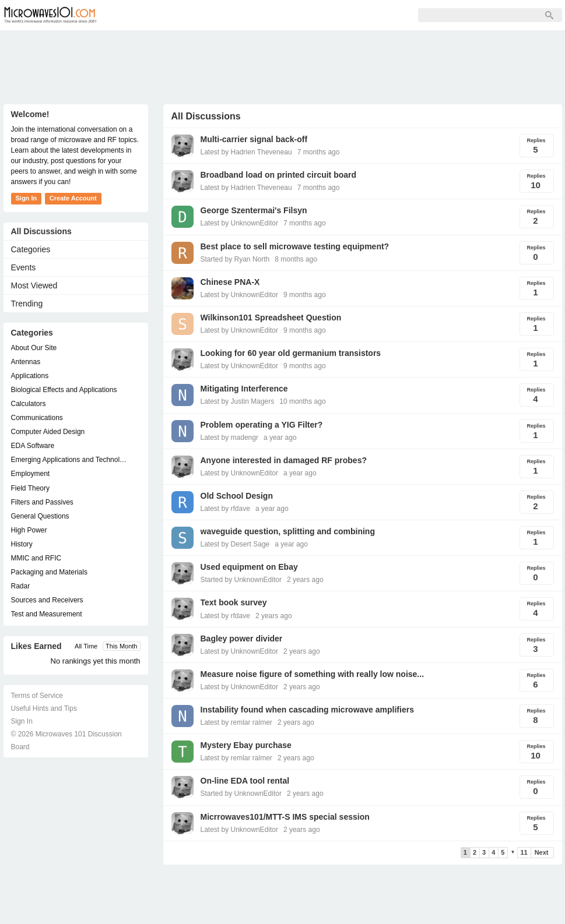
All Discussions (41, 231)
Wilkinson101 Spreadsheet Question (271, 318)
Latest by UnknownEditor (239, 223)
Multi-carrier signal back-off (254, 139)
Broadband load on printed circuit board (279, 175)
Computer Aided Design (48, 432)
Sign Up (240, 15)
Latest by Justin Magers (238, 401)
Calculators (29, 404)
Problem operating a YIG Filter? (262, 425)
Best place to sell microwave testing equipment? (295, 246)
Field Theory (30, 488)
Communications (37, 418)
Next (542, 852)
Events (24, 267)
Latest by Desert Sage (235, 544)
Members (187, 15)
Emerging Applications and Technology (70, 460)
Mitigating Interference (244, 389)
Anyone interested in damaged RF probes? (284, 460)
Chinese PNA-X (230, 282)
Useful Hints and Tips (44, 708)
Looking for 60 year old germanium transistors (291, 353)
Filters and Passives (42, 502)
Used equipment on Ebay (249, 567)
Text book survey (234, 602)
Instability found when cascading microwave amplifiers (307, 710)
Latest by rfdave (225, 509)
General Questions (40, 516)
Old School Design (237, 496)
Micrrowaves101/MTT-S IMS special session (285, 817)
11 (524, 852)
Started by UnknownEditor (241, 580)
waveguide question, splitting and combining (288, 531)
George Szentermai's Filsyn (254, 210)
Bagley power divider (242, 639)
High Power (29, 530)
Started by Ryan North (235, 259)
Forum (135, 15)
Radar (21, 586)
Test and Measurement (47, 614)
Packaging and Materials (49, 572)
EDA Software (33, 446)
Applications (30, 376)
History (22, 544)
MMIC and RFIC (36, 558)
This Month (121, 646)
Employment (31, 474)
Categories (31, 249)
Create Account (73, 198)
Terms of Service (37, 696)
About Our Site (34, 348)
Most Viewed (34, 285)
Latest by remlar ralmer (236, 722)
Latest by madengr (229, 438)
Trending (27, 304)
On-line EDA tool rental (245, 781)
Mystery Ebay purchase (246, 745)
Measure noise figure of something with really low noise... (313, 674)
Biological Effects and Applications (64, 390)
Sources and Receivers (47, 600)
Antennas (26, 362)
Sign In (289, 15)
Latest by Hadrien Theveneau (246, 152)
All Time (86, 646)
